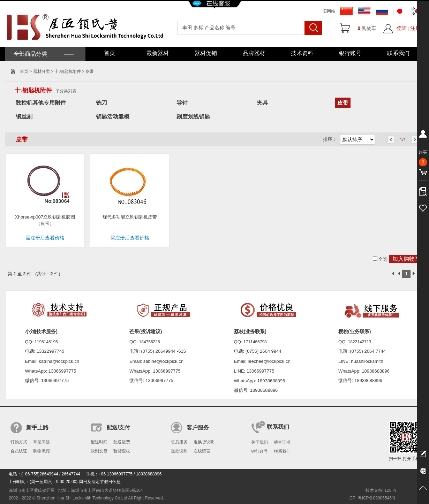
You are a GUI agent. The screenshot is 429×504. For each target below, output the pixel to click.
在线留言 (202, 451)
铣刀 (101, 103)
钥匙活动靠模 (113, 117)
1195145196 (46, 342)
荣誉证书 (282, 442)
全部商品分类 (43, 54)
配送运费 (122, 442)
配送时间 (99, 442)
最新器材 (158, 53)
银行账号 (350, 53)
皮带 (343, 103)
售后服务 (179, 442)
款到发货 (99, 451)
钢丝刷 (24, 117)
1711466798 (255, 342)
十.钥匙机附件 (67, 71)
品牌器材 (254, 53)
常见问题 (42, 442)
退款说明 (179, 451)
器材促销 (206, 53)
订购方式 (19, 442)
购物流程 (42, 451)
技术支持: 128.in (381, 490)
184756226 (150, 342)
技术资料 (302, 53)
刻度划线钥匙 (193, 117)
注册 (415, 28)
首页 (110, 53)
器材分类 (42, 71)
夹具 (262, 103)
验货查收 (122, 451)
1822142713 (360, 342)
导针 (182, 103)
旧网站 (329, 11)
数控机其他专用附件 (41, 103)
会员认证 (19, 451)
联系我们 (398, 53)
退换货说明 (204, 442)
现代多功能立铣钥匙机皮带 (130, 217)
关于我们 (259, 442)
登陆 (401, 28)
